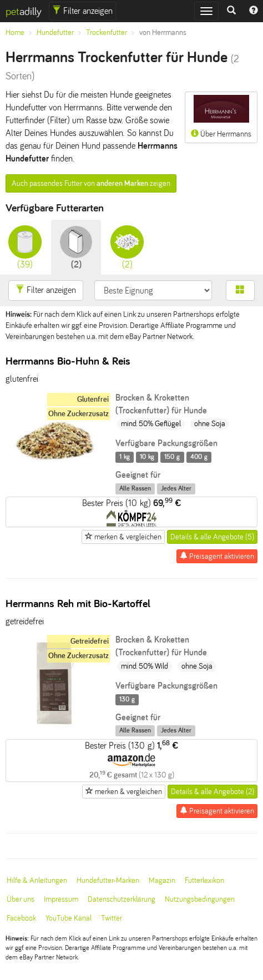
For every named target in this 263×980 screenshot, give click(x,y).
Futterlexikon (204, 880)
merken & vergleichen (123, 537)
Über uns (21, 899)
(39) (25, 247)
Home (15, 32)
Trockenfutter (107, 32)
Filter (82, 11)
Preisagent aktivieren (217, 556)
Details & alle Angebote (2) (213, 792)
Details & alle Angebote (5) (212, 537)
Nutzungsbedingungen (200, 899)
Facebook (21, 918)
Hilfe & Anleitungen (37, 880)
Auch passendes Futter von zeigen (91, 183)
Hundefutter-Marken (108, 880)
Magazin (162, 880)
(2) (76, 247)
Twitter (112, 918)
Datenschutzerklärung (122, 899)
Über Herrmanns (221, 117)
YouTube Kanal (69, 918)
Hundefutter (55, 32)
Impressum (61, 899)
